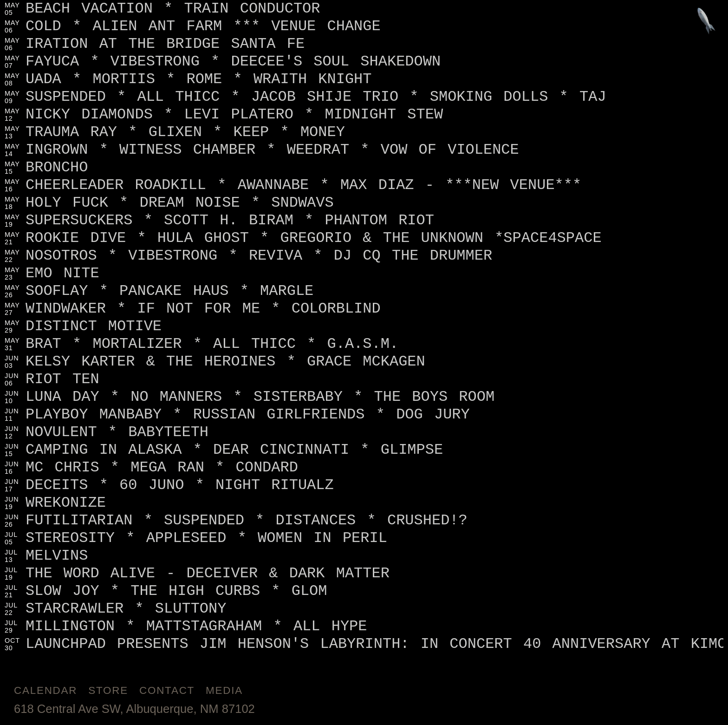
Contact (167, 690)
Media (224, 690)
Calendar (45, 690)
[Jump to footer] (706, 22)
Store (108, 690)
